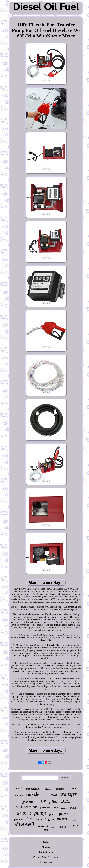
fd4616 (62, 827)
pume (64, 814)
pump (40, 813)
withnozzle (48, 789)
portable (19, 820)
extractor (74, 820)
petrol (19, 788)
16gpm (50, 819)
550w (74, 815)
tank (46, 830)
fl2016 (53, 815)
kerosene (60, 789)
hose (73, 826)
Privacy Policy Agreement (46, 857)
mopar (53, 827)
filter (54, 801)
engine (19, 795)
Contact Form (46, 852)
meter (72, 788)
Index (46, 842)
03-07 (54, 795)
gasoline (28, 802)
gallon (39, 820)
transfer (69, 794)
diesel (24, 825)
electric (23, 813)
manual (43, 826)
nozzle (33, 794)
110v (41, 801)
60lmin (64, 808)
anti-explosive (33, 789)
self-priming (27, 807)
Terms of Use (46, 862)
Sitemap (46, 847)
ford (29, 819)
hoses (45, 796)
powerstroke (49, 807)
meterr (62, 819)
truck (73, 808)
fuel (65, 801)
